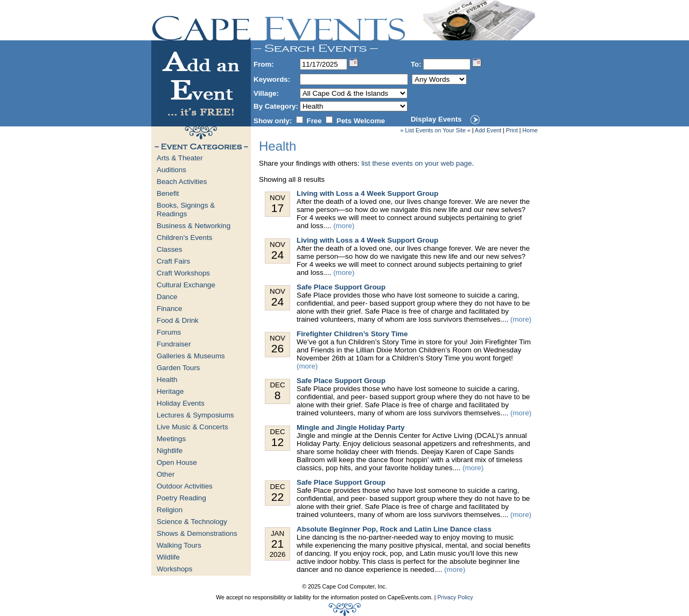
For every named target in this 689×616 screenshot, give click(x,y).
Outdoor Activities (185, 486)
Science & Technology (192, 522)
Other (166, 474)
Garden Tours (178, 368)
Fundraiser (174, 344)
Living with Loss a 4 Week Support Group (367, 193)
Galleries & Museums (191, 356)
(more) (344, 226)
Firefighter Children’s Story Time (352, 334)
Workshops (174, 569)
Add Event (488, 130)
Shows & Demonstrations (197, 533)
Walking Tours (179, 545)
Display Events (436, 119)
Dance (167, 297)
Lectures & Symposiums (195, 415)
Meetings (171, 439)
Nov (277, 204)
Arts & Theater (180, 158)
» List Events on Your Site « (435, 130)
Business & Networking (194, 226)
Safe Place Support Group (341, 287)
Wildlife (168, 557)
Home (530, 130)
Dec (277, 391)
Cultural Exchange (186, 285)
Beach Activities (182, 182)
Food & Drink (178, 320)
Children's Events (184, 238)
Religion (170, 510)
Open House (177, 462)
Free (314, 121)
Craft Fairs (173, 261)
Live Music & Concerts (192, 427)
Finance (169, 309)
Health (167, 380)
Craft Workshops (183, 273)
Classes (169, 249)
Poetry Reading (181, 498)
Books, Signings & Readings (186, 210)
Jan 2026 (277, 544)
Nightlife (170, 451)
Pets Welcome (361, 121)
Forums (169, 332)
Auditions (171, 170)
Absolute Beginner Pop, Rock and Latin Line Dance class (394, 529)
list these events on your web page (416, 163)
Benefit (168, 193)
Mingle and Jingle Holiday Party (351, 427)
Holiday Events (181, 403)
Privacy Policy (455, 597)
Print (512, 130)
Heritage (170, 391)
